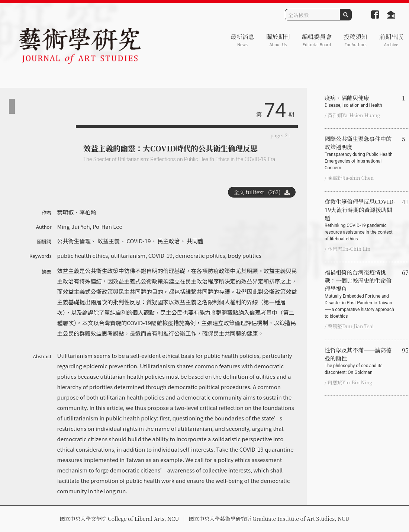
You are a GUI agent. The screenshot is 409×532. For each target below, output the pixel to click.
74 (275, 110)
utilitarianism (128, 255)
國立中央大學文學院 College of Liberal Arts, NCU (119, 519)
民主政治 (169, 241)
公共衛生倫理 (74, 241)
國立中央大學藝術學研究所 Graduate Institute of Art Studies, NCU (269, 519)
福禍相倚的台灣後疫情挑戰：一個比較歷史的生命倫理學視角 (360, 294)
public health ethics (83, 255)
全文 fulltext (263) (262, 192)
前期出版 (391, 40)
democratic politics (200, 255)
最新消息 (242, 40)
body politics (245, 255)
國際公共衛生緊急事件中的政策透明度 (360, 153)
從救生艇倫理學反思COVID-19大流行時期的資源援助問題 (360, 220)
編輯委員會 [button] (317, 40)
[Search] (313, 15)
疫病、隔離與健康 (360, 101)
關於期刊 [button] (278, 40)
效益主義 (109, 241)
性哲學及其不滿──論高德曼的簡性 (360, 361)
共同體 (195, 241)
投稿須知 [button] (355, 40)
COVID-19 (139, 241)
